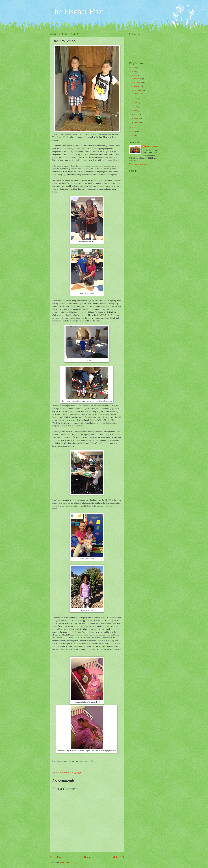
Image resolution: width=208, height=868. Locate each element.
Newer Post (56, 857)
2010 (134, 131)
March (137, 118)
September (138, 90)
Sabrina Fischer (151, 147)
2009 (134, 135)
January (137, 122)
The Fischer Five (77, 11)
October (137, 87)
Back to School (139, 94)
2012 (134, 75)
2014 (134, 68)
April (136, 114)
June (136, 107)
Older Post (118, 857)
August (137, 99)
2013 (134, 72)
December (138, 79)
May (136, 111)
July (136, 103)
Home (87, 857)
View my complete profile (139, 164)
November (138, 83)
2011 (134, 127)
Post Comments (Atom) (68, 863)
